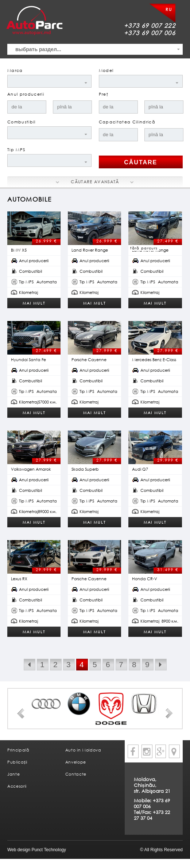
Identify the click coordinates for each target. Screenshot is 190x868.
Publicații (17, 762)
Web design (19, 850)
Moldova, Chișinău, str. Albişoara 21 (152, 785)
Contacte (76, 774)
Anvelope (76, 762)
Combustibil (22, 122)
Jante (13, 774)
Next (169, 714)
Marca (15, 70)
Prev (21, 714)
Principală (18, 750)
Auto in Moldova (83, 750)
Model (106, 70)
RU (169, 9)
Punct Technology (48, 850)
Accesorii (17, 786)
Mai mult (34, 303)
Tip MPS (16, 150)
